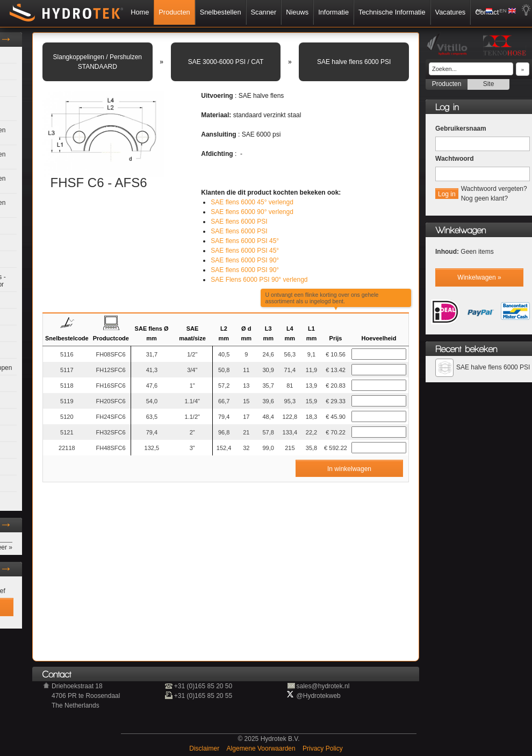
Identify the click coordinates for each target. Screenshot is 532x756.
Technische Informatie (392, 12)
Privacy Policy (323, 748)
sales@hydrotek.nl (323, 686)
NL (480, 10)
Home (140, 12)
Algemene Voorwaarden (262, 748)
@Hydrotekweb (319, 696)
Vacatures (451, 12)
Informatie (333, 12)
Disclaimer (205, 748)
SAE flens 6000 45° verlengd (252, 202)
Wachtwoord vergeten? (494, 189)
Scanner (264, 12)
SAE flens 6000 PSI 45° (245, 241)
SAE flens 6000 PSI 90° (245, 260)
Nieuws (297, 12)
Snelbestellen (221, 12)
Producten (174, 12)
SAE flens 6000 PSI (239, 222)
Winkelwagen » (479, 277)
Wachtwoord (455, 159)
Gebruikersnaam (461, 129)
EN (503, 10)
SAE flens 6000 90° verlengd (252, 212)
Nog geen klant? (484, 198)
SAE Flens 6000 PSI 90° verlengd (259, 280)
